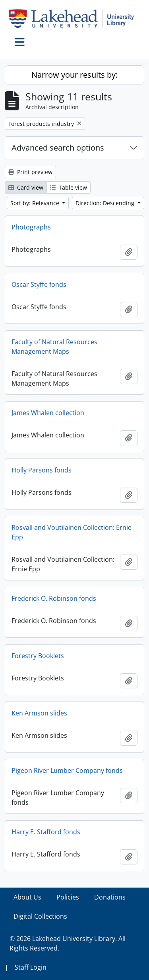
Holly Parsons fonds (42, 470)
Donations (110, 897)
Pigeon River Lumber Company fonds (67, 770)
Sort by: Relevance (36, 203)
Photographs (31, 227)
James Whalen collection (48, 413)
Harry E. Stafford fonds (46, 832)
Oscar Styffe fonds (39, 284)
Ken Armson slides (39, 713)
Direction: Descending (106, 203)
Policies (68, 897)
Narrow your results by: (74, 75)
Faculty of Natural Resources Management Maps (54, 347)
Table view (69, 187)
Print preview (30, 172)
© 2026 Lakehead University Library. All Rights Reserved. (68, 943)
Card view (26, 187)
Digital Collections (40, 916)
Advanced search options (58, 148)
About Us (27, 897)
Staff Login (31, 967)
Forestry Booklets (38, 656)
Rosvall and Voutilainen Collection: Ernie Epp (72, 532)
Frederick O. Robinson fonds (54, 598)
